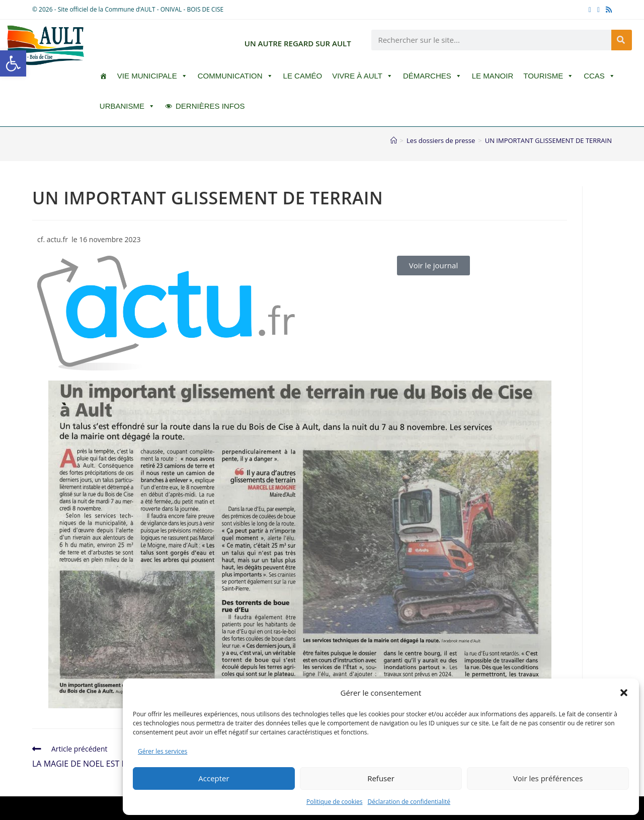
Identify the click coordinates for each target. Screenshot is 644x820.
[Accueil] (394, 140)
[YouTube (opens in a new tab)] (598, 10)
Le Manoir (493, 76)
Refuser (381, 778)
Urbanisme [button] (127, 106)
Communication (235, 76)
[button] (13, 63)
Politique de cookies (335, 802)
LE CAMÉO (303, 76)
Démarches (432, 76)
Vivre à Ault (363, 76)
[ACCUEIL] (103, 76)
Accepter (214, 778)
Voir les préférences (548, 778)
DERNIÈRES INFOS (210, 106)
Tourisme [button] (548, 76)
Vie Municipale (152, 76)
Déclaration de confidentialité (409, 802)
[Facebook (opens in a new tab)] (590, 10)
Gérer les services (163, 751)
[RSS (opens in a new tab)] (607, 10)
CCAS (599, 76)
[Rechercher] (622, 40)
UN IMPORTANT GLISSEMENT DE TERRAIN (548, 140)
